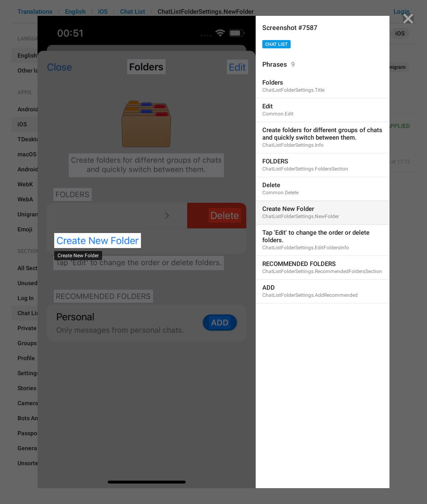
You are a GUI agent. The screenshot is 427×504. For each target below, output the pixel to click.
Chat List (276, 44)
